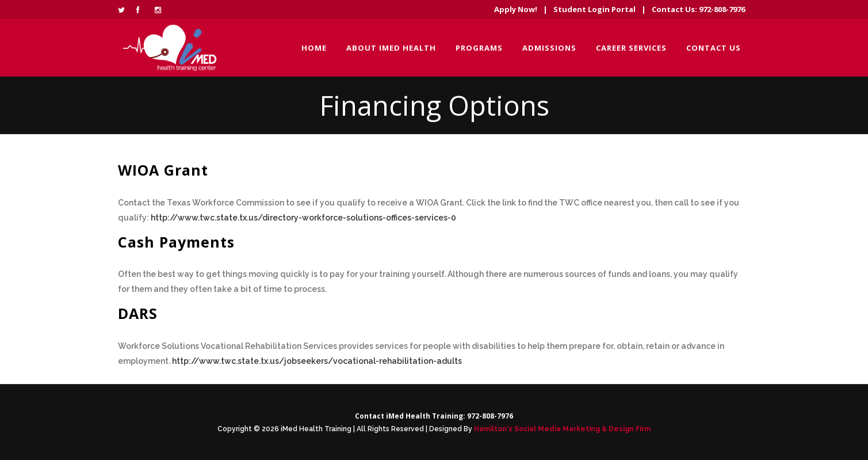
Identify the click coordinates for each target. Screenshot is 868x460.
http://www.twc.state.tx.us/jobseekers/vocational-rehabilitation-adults (317, 361)
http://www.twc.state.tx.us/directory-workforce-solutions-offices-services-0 (303, 218)
